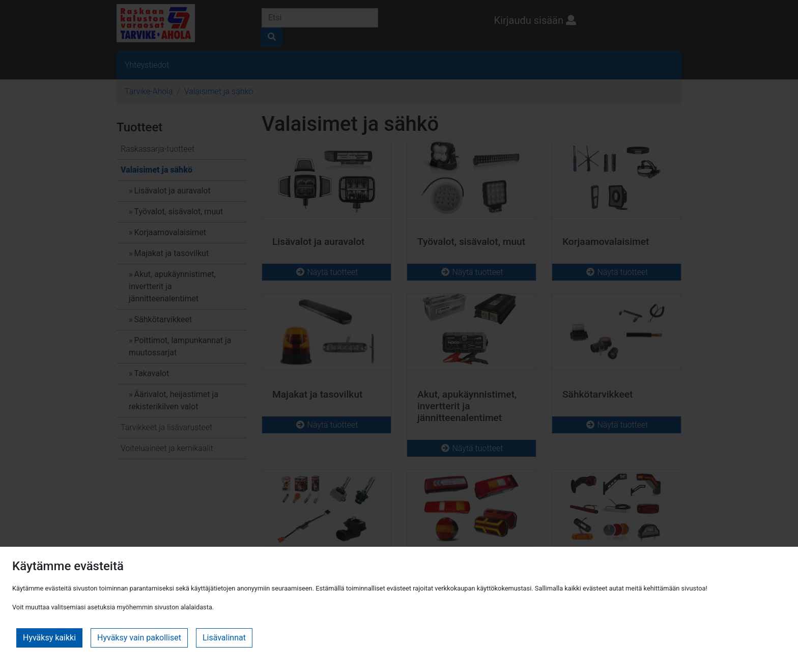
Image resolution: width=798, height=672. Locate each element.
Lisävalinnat (224, 638)
